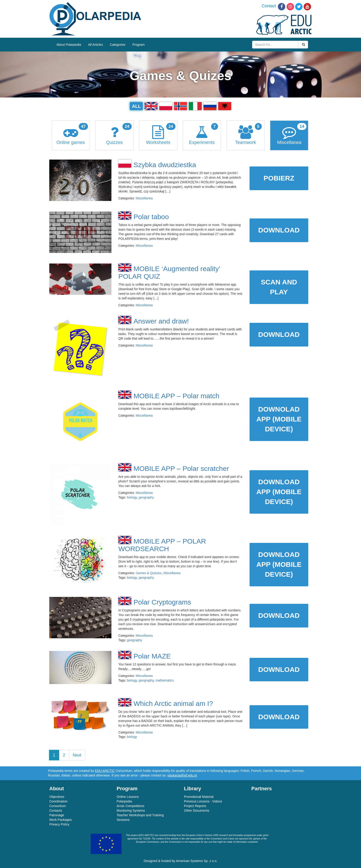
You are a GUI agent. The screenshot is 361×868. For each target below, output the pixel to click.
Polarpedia (124, 801)
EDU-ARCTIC (105, 771)
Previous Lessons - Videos (203, 801)
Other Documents (197, 811)
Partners (262, 789)
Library (193, 789)
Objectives (57, 797)
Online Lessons (128, 797)
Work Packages (61, 820)
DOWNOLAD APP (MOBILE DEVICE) (279, 419)
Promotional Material (199, 797)
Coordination (58, 801)
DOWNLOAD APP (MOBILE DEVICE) (279, 492)
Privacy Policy (59, 824)
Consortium (58, 806)
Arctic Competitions (131, 806)
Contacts (56, 811)
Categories (118, 45)
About (57, 789)
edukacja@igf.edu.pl (182, 775)
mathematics (164, 680)
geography (146, 497)
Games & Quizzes (149, 573)
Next (77, 755)
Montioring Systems (131, 811)
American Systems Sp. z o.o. (197, 861)
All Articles (95, 45)
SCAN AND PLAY (279, 287)
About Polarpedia (69, 45)
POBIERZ (279, 178)
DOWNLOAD (279, 230)
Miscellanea (144, 198)
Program (139, 45)
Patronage (57, 815)
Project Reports (195, 806)
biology (132, 497)
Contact (269, 6)
